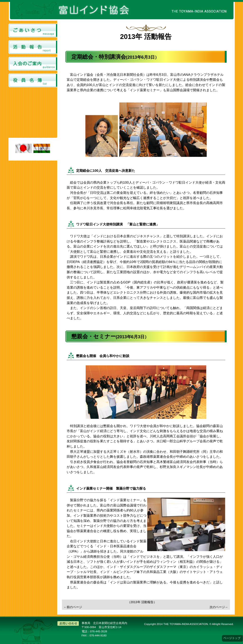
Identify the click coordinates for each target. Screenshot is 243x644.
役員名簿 (33, 80)
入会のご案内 (33, 64)
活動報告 (33, 47)
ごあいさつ (33, 30)
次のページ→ (219, 607)
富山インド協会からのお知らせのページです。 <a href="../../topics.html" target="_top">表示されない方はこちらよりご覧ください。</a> (33, 113)
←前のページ (73, 607)
